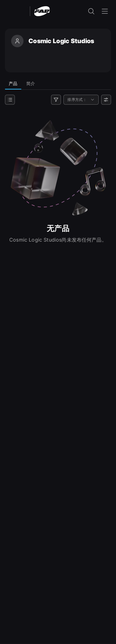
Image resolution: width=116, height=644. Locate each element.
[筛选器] (56, 100)
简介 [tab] (31, 83)
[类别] (10, 100)
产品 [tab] (13, 83)
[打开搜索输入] (91, 11)
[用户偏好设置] (106, 100)
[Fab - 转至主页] (42, 11)
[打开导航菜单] (105, 11)
